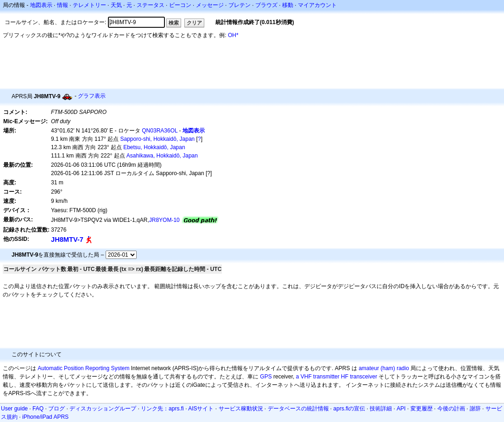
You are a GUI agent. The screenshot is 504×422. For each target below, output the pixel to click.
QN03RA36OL (160, 131)
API (401, 409)
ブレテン (239, 5)
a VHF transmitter (318, 377)
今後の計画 (451, 409)
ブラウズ (266, 5)
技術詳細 (381, 409)
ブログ (57, 409)
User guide (14, 409)
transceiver (363, 377)
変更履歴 (422, 409)
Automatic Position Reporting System (83, 368)
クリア (194, 23)
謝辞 (475, 409)
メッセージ (210, 5)
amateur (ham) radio (384, 368)
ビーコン (180, 5)
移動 (288, 5)
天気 (116, 5)
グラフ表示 (92, 96)
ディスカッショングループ (103, 409)
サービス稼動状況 (241, 409)
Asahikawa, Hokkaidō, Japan (162, 156)
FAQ (38, 409)
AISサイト (201, 409)
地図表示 (41, 5)
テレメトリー (89, 5)
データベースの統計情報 (298, 409)
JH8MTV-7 (67, 239)
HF (345, 377)
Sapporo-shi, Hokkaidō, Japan (158, 139)
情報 (63, 5)
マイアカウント (317, 5)
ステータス (151, 5)
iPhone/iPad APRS (45, 417)
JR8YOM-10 (164, 220)
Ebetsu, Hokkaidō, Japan (154, 147)
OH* (233, 35)
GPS (266, 377)
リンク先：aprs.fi (162, 409)
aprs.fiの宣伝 (350, 409)
